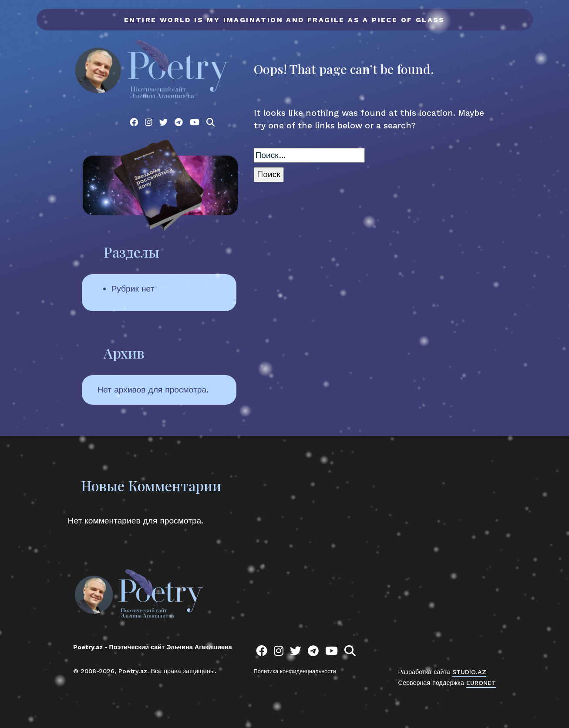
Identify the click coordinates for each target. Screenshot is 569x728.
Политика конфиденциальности (295, 671)
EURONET (481, 683)
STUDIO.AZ (469, 672)
